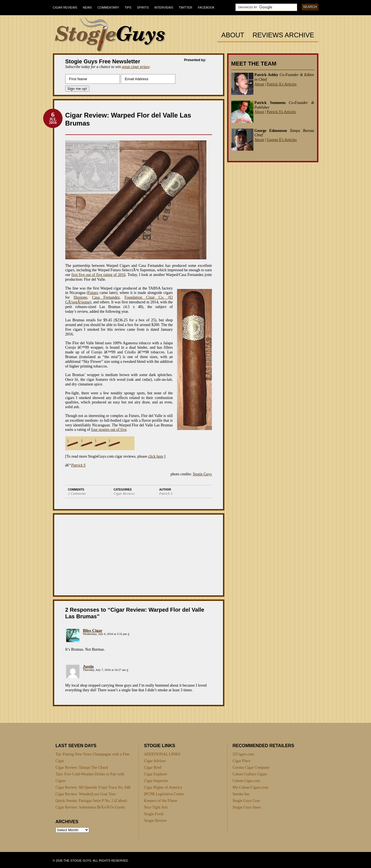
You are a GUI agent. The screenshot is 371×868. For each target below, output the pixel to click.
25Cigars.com (243, 754)
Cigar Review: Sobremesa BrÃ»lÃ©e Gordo (90, 807)
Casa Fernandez (106, 297)
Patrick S (78, 465)
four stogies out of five (109, 430)
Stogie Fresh (154, 814)
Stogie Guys (202, 474)
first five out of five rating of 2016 (98, 275)
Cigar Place (242, 761)
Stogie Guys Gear (247, 801)
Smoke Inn (241, 794)
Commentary (108, 7)
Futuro (93, 293)
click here (156, 456)
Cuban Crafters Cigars (250, 774)
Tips (128, 7)
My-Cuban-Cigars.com (251, 787)
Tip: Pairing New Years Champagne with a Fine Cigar (93, 758)
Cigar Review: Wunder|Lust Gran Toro (86, 794)
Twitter (185, 7)
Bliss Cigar (93, 630)
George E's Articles (282, 140)
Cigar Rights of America (163, 787)
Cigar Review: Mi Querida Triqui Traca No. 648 (93, 787)
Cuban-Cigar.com (246, 781)
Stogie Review (155, 821)
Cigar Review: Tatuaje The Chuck (82, 767)
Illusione (80, 297)
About (233, 35)
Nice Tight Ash (156, 807)
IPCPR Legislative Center (164, 794)
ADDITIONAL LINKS (162, 754)
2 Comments (77, 493)
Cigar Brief (153, 767)
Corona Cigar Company (251, 767)
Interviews (164, 7)
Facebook (206, 7)
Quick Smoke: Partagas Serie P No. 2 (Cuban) (91, 801)
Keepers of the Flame (161, 801)
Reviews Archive (283, 35)
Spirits (143, 7)
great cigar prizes (135, 67)
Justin (88, 666)
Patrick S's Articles (281, 112)
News (87, 7)
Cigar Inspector (156, 781)
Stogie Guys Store (247, 807)
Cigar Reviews (65, 7)
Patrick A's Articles (282, 84)
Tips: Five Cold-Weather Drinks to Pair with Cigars (90, 777)
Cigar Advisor (155, 761)
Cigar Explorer (156, 774)
